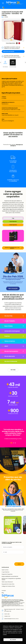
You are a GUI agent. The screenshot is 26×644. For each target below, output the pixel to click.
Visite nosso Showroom (7, 582)
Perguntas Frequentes (7, 574)
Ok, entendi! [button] (13, 640)
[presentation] (12, 558)
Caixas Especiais (13, 225)
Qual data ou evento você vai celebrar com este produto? (13, 48)
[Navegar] (11, 443)
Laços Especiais (13, 221)
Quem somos (5, 570)
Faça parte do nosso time (8, 584)
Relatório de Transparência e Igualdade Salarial (11, 579)
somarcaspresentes (13, 506)
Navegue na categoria (17, 145)
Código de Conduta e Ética (8, 586)
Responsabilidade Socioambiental (10, 576)
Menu (3, 3)
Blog (3, 593)
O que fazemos (6, 572)
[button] (11, 40)
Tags (13, 218)
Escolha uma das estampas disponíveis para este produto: (13, 56)
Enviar (19, 564)
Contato (4, 591)
